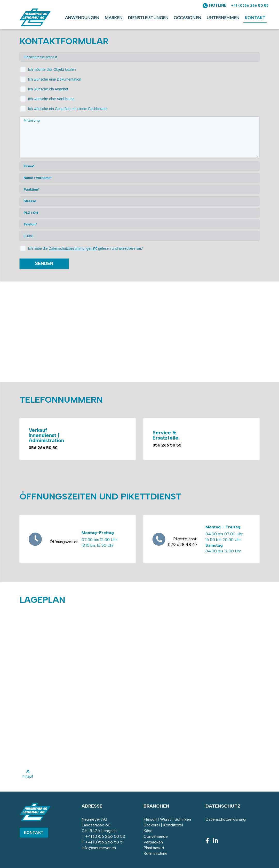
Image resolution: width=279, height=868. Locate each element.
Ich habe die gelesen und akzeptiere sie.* (86, 248)
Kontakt (255, 17)
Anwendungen (82, 17)
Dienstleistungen (148, 17)
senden (44, 264)
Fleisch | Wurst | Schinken (167, 819)
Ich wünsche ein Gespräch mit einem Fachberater (68, 109)
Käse (148, 831)
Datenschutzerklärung (226, 819)
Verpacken (153, 842)
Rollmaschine (156, 853)
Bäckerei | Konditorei (163, 825)
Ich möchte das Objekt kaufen (52, 69)
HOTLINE (218, 5)
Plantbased (154, 848)
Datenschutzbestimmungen (73, 248)
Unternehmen (223, 17)
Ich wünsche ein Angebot (48, 89)
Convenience (156, 836)
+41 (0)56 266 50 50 (105, 836)
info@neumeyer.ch (99, 848)
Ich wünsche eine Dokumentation (54, 79)
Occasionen (188, 17)
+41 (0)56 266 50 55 (250, 6)
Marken (114, 17)
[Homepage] (35, 25)
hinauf (28, 774)
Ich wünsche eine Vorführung (51, 99)
